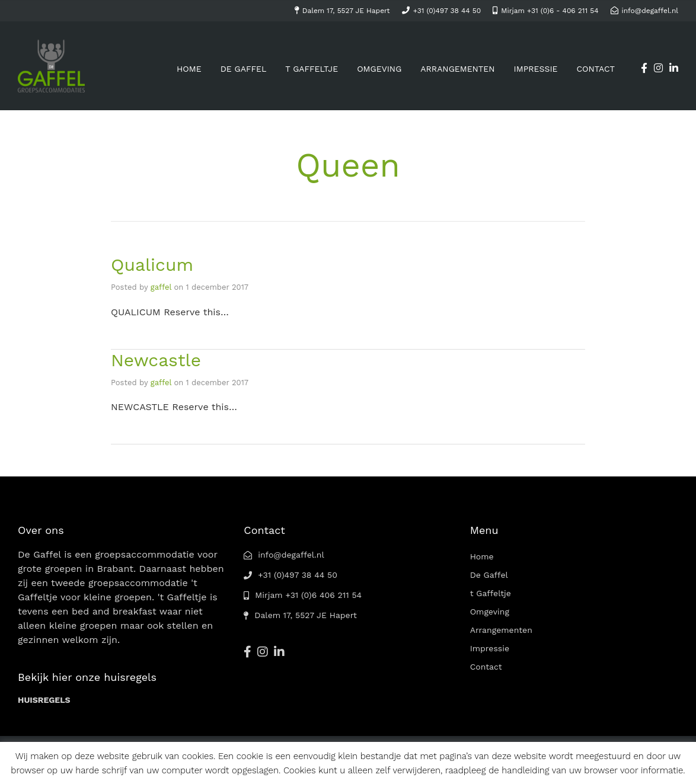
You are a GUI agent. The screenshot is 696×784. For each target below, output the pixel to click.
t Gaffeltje (312, 69)
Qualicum (152, 265)
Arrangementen (457, 69)
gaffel (161, 287)
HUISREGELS (44, 700)
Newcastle (156, 360)
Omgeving (379, 69)
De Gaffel (244, 69)
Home (189, 69)
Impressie (536, 69)
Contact (596, 69)
